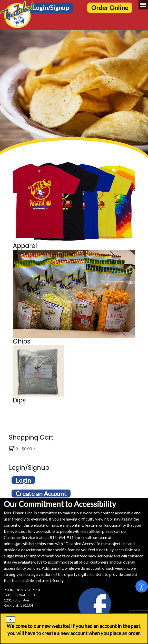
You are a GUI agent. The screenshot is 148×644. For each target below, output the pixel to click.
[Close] (11, 619)
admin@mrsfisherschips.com (29, 543)
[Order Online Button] (112, 7)
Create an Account (41, 494)
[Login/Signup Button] (53, 7)
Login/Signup (51, 8)
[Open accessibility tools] (142, 586)
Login (23, 480)
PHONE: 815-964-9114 (22, 590)
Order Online (110, 8)
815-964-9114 (63, 537)
